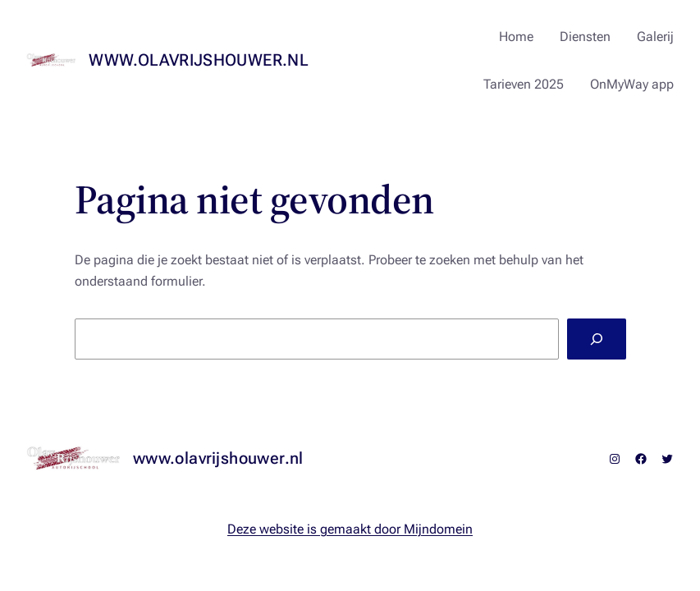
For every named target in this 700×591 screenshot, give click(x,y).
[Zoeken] (596, 339)
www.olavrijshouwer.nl (199, 60)
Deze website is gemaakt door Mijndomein (350, 529)
